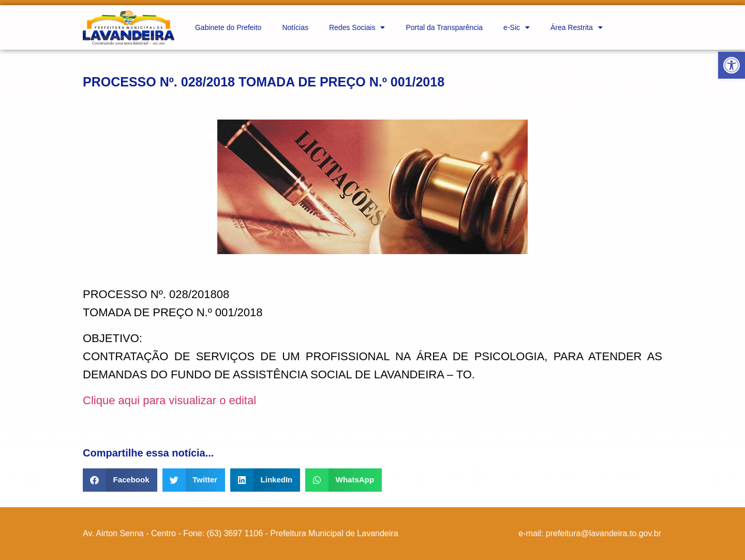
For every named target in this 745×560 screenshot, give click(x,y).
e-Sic (517, 27)
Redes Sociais (357, 27)
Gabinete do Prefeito (228, 27)
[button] (732, 65)
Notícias (295, 27)
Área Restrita (577, 27)
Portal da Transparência (444, 27)
